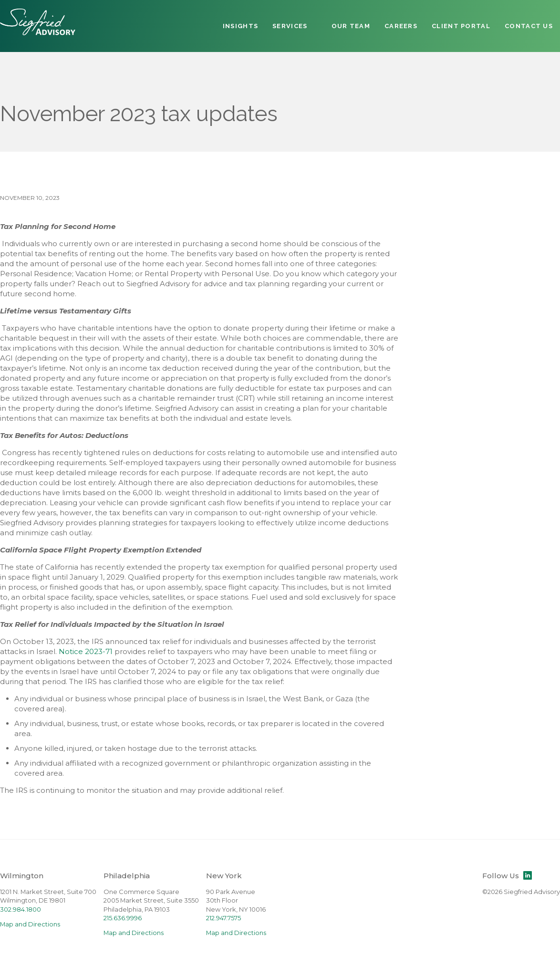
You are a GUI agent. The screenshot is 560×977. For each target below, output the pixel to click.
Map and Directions (30, 924)
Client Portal (461, 26)
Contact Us (529, 26)
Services (290, 26)
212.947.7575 (223, 918)
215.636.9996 (123, 918)
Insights (240, 26)
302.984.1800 (21, 909)
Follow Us (507, 876)
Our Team (351, 26)
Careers (401, 26)
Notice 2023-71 (86, 651)
